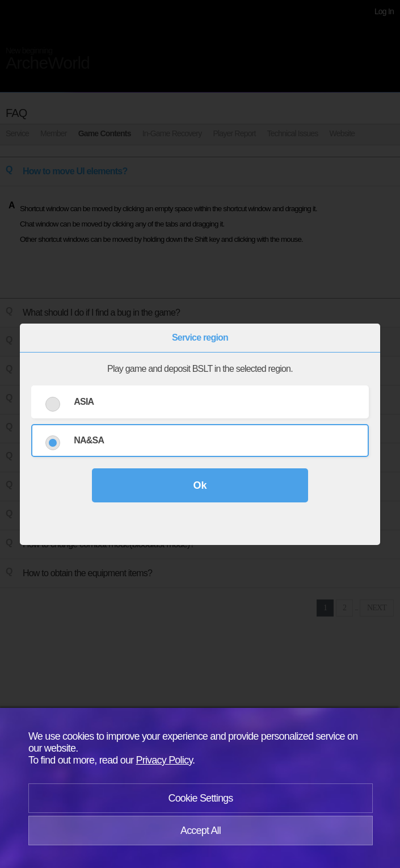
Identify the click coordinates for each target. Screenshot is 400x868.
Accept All (201, 831)
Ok (200, 485)
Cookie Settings (200, 798)
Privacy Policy (165, 760)
